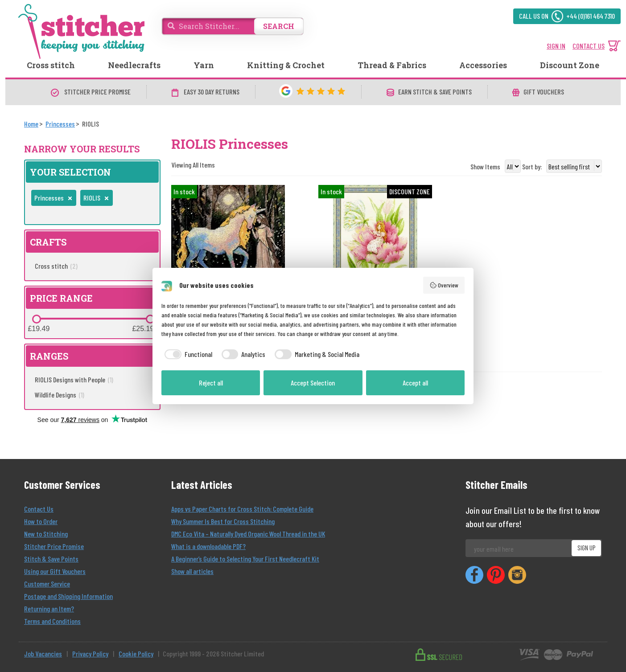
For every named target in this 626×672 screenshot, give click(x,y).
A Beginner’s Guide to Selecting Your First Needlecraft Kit (245, 559)
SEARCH (279, 26)
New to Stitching (46, 534)
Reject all (211, 383)
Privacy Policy (90, 654)
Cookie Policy (136, 654)
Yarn (204, 65)
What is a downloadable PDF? (208, 546)
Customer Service (47, 584)
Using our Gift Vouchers (55, 571)
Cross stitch (51, 65)
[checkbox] (187, 354)
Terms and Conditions (52, 621)
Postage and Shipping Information (68, 596)
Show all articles (192, 571)
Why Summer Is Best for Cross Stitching (223, 521)
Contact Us (39, 509)
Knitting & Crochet (286, 65)
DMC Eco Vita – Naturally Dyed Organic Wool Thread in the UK (248, 534)
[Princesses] (60, 124)
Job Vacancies (43, 654)
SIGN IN (556, 46)
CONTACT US (589, 46)
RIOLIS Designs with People (74, 379)
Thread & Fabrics (392, 65)
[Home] (31, 124)
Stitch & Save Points (51, 559)
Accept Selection (313, 383)
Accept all (415, 383)
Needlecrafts (134, 65)
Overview (444, 285)
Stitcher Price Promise (54, 546)
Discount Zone (570, 65)
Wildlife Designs (60, 395)
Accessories (483, 65)
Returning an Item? (49, 608)
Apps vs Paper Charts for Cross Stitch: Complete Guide (242, 509)
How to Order (41, 521)
